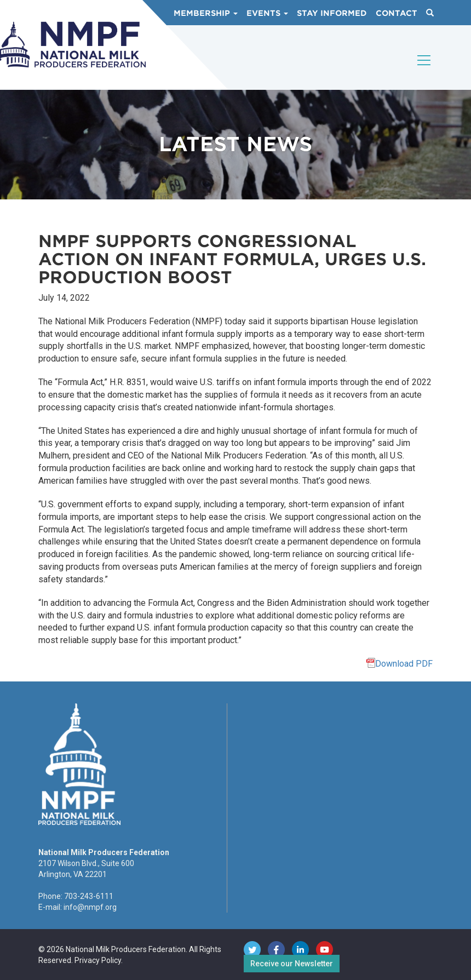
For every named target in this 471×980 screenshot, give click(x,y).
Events (267, 13)
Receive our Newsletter (292, 964)
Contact (397, 13)
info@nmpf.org (90, 907)
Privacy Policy (98, 960)
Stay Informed (332, 13)
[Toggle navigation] (424, 70)
